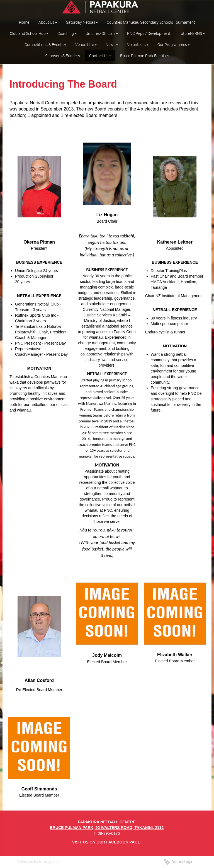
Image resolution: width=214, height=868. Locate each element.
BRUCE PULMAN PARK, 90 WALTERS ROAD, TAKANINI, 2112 (107, 828)
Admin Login (178, 862)
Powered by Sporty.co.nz (39, 862)
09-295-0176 (109, 833)
